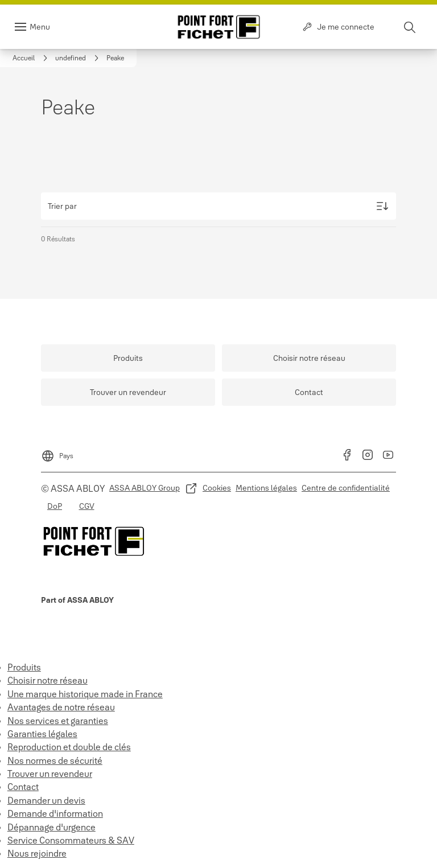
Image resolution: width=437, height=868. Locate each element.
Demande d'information (55, 813)
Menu (40, 27)
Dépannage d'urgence (51, 827)
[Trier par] (218, 206)
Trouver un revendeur (50, 774)
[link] (32, 58)
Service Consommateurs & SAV (71, 840)
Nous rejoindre (37, 853)
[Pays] (57, 452)
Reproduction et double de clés (69, 747)
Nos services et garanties (58, 721)
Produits (24, 667)
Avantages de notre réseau (61, 707)
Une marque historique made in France (85, 694)
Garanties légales (42, 734)
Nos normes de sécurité (55, 760)
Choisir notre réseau (48, 680)
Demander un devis (46, 800)
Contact (23, 787)
